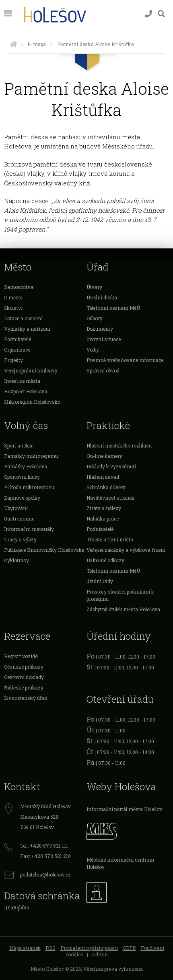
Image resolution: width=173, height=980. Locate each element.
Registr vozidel (21, 656)
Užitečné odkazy (105, 560)
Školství (13, 308)
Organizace (17, 350)
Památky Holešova (26, 466)
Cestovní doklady (24, 677)
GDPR (129, 948)
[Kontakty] (148, 14)
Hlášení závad (103, 477)
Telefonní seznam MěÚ (113, 308)
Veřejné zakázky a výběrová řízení (126, 550)
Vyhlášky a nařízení (27, 329)
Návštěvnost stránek (110, 498)
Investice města (22, 381)
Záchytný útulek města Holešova (123, 609)
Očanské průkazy (24, 667)
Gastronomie (19, 518)
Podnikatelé (18, 339)
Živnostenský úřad (26, 698)
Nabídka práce (103, 518)
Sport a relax (18, 445)
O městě (13, 297)
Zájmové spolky (22, 498)
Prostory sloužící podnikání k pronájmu (120, 595)
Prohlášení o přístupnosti (89, 948)
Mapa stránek (25, 948)
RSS (50, 948)
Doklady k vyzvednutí (111, 466)
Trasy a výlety (20, 539)
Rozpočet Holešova (26, 391)
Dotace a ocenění (23, 318)
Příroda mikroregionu (29, 487)
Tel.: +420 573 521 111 (44, 846)
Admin (100, 954)
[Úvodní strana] (14, 44)
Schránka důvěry (106, 487)
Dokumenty (100, 329)
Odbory (95, 318)
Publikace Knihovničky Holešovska (44, 550)
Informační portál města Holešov (124, 809)
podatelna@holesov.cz (45, 874)
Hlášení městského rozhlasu (119, 445)
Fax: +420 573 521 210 (45, 856)
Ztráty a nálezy (104, 508)
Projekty (13, 360)
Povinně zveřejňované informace (125, 360)
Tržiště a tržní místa (110, 539)
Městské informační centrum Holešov (120, 863)
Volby (93, 350)
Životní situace (104, 339)
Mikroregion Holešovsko (32, 402)
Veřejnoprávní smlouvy (31, 370)
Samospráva (19, 287)
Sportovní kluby (22, 477)
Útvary (94, 287)
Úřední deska (102, 297)
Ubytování (16, 508)
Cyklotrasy (16, 560)
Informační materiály (29, 529)
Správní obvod (103, 370)
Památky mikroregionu (31, 456)
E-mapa (37, 44)
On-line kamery (104, 456)
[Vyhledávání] (161, 14)
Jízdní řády (100, 581)
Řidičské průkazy (24, 687)
